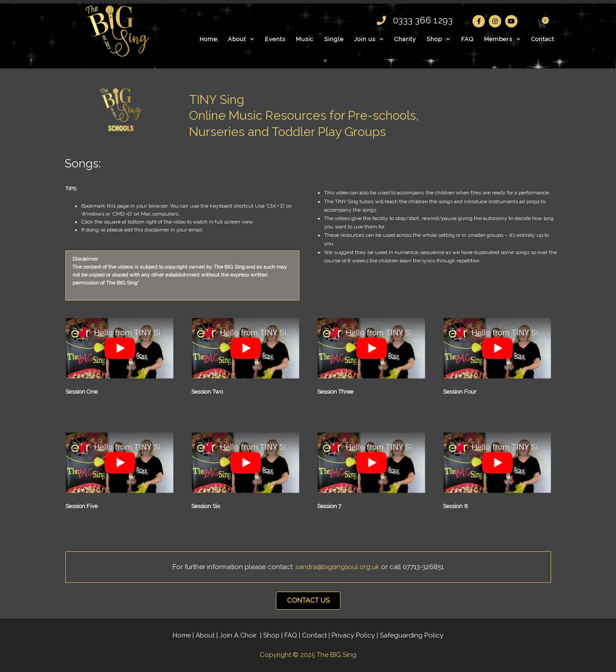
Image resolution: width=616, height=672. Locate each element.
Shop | (274, 635)
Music (305, 39)
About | (207, 635)
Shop (438, 39)
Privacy (355, 635)
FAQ (467, 39)
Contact (543, 39)
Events (275, 39)
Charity (405, 39)
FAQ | (294, 635)
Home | (183, 635)
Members (502, 39)
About (241, 39)
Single (334, 39)
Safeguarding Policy (413, 635)
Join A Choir (239, 635)
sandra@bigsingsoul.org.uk (338, 567)
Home (208, 39)
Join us (369, 39)
